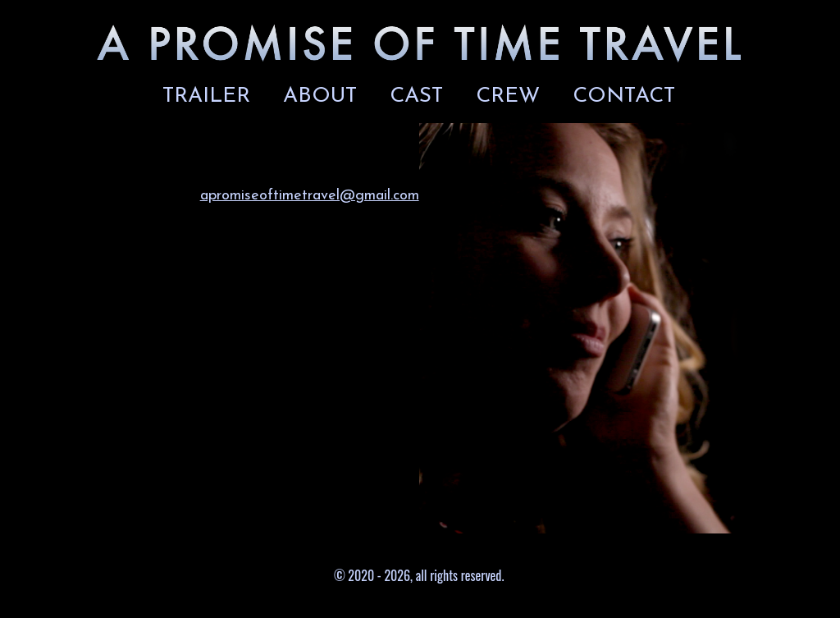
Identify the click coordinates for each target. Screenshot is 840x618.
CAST (416, 96)
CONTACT (624, 96)
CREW (508, 96)
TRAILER (206, 96)
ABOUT (320, 96)
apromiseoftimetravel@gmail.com (310, 196)
